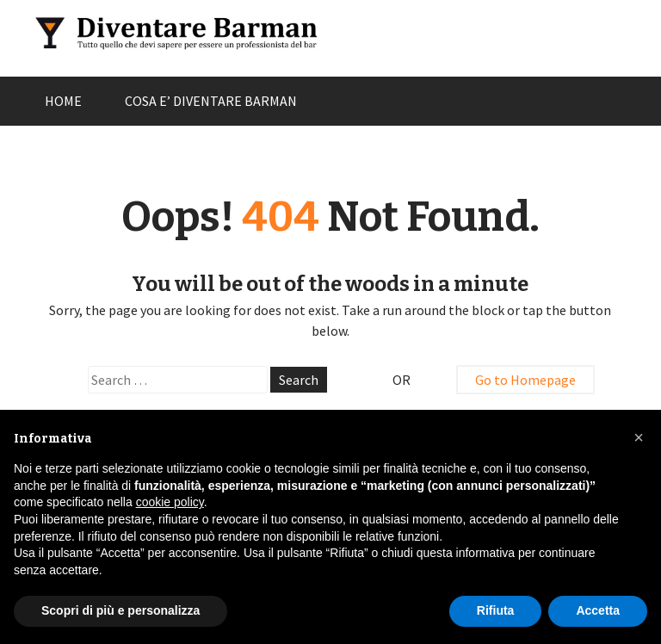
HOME (63, 101)
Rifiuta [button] (496, 610)
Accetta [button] (598, 610)
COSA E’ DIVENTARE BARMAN (211, 101)
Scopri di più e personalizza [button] (120, 610)
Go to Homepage (525, 380)
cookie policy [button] (170, 502)
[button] (639, 437)
